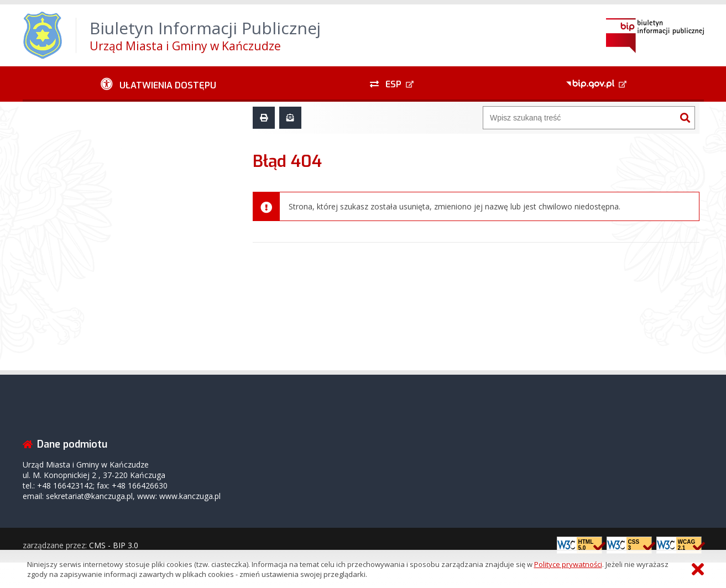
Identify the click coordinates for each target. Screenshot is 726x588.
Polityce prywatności (568, 564)
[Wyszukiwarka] (579, 118)
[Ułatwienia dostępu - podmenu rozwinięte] (159, 84)
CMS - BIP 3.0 (114, 545)
